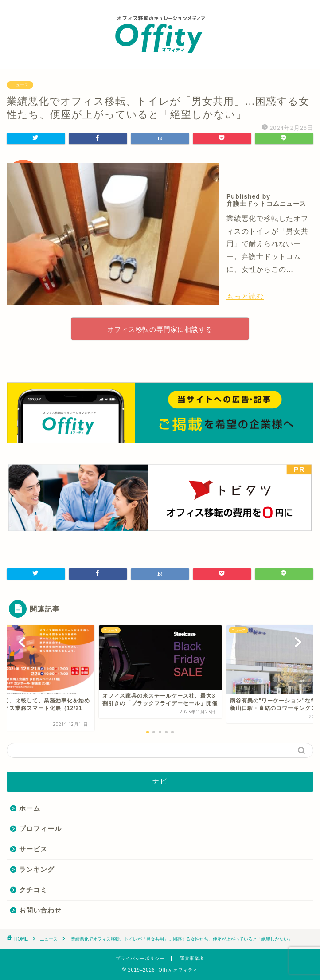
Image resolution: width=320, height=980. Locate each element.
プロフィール (40, 829)
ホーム (30, 808)
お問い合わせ (40, 910)
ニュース (20, 85)
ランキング (37, 869)
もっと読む (245, 296)
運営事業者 (192, 958)
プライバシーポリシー (140, 958)
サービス (33, 849)
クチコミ (33, 890)
